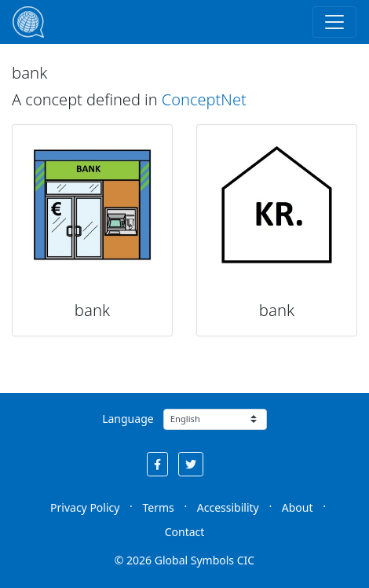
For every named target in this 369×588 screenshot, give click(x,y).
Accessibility (228, 507)
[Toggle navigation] (334, 22)
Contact (185, 532)
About (298, 507)
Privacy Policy (85, 507)
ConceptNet (204, 99)
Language (128, 419)
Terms (158, 507)
